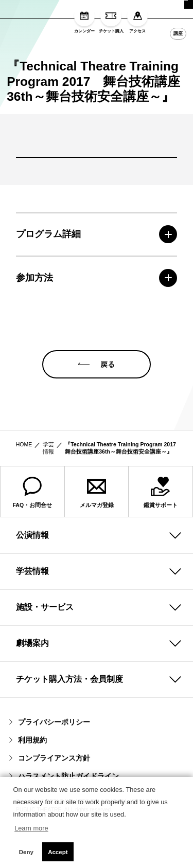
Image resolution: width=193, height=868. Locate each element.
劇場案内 (32, 684)
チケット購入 (111, 20)
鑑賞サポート (161, 533)
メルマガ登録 (97, 533)
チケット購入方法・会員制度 (69, 720)
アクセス (137, 20)
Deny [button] (26, 852)
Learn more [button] (31, 828)
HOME (24, 485)
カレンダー (84, 20)
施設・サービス (45, 648)
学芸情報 (48, 489)
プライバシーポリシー (50, 763)
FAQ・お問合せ (33, 533)
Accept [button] (58, 852)
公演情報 (32, 576)
